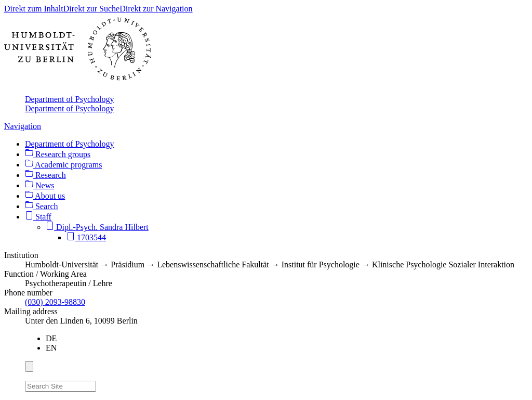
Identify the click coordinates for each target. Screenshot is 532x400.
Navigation (23, 126)
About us (45, 196)
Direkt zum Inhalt (34, 9)
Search (42, 206)
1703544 (86, 237)
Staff (38, 217)
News (39, 185)
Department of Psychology (70, 99)
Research (45, 175)
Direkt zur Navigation (156, 9)
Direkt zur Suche (91, 9)
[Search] (102, 384)
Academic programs (63, 165)
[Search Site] (61, 386)
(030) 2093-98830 (55, 302)
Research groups (58, 154)
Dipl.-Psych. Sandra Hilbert (97, 227)
